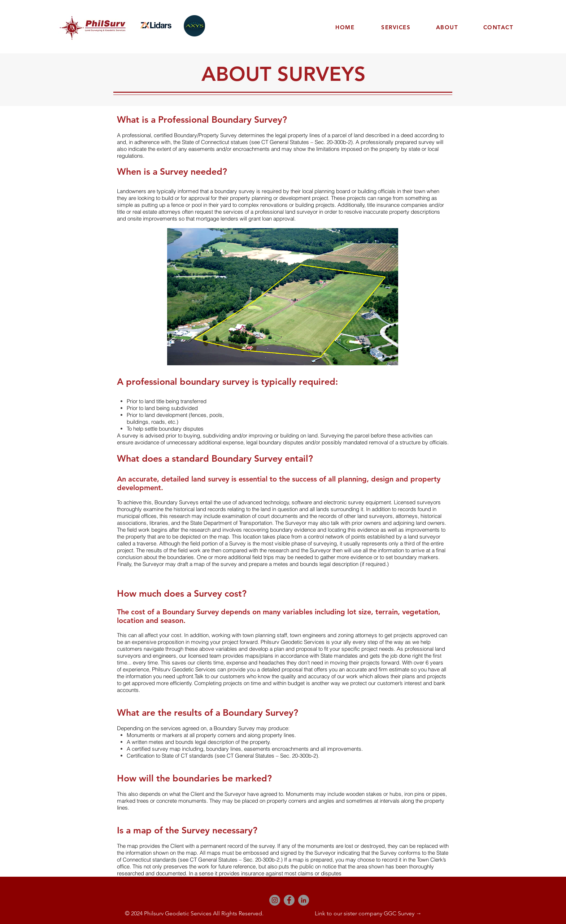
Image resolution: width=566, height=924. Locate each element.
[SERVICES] (397, 27)
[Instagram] (275, 900)
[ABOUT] (448, 27)
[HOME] (346, 27)
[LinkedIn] (304, 900)
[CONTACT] (499, 27)
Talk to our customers (221, 676)
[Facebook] (289, 900)
